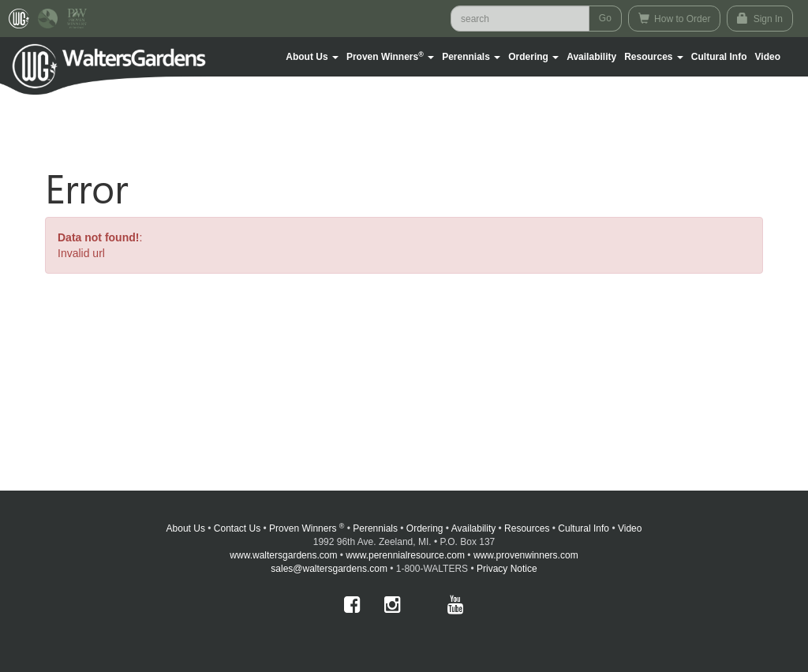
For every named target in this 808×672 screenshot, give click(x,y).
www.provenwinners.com (526, 555)
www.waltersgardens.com (283, 555)
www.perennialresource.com (405, 555)
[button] (312, 57)
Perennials (375, 528)
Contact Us (237, 528)
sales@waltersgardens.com (329, 569)
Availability (591, 57)
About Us (186, 528)
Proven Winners (307, 528)
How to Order (675, 19)
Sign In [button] (760, 19)
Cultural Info (719, 57)
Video (630, 528)
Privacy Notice (507, 569)
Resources (527, 528)
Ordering (425, 528)
